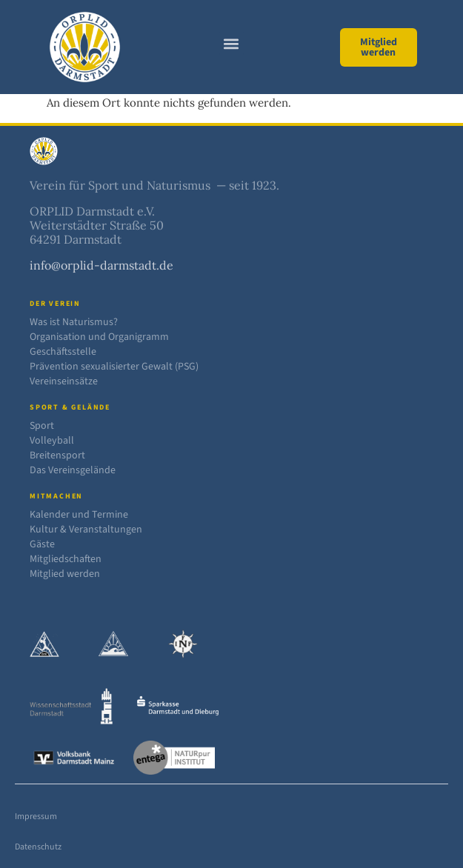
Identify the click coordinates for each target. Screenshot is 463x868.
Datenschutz (38, 847)
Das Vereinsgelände (73, 470)
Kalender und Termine (79, 515)
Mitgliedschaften (66, 559)
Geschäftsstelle (63, 352)
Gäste (42, 544)
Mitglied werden (65, 574)
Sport (42, 426)
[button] (231, 43)
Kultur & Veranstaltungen (86, 530)
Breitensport (57, 455)
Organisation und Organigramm (99, 337)
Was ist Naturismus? (74, 322)
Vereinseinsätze (64, 381)
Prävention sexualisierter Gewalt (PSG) (114, 367)
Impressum (36, 817)
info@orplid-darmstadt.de (101, 265)
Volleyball (52, 441)
